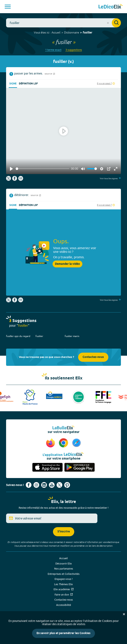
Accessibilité (64, 605)
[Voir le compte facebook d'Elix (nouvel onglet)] (29, 485)
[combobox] (63, 23)
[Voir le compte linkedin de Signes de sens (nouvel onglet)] (44, 485)
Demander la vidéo (67, 264)
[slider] (43, 169)
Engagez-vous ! (64, 579)
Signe (13, 84)
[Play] (11, 169)
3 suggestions (74, 50)
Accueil (56, 32)
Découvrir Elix (64, 563)
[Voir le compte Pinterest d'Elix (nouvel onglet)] (67, 485)
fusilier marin (72, 336)
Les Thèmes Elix (63, 584)
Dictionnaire (72, 32)
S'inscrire (64, 532)
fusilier (39, 336)
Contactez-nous (93, 357)
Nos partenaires (64, 569)
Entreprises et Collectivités (64, 574)
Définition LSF (28, 84)
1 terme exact (53, 50)
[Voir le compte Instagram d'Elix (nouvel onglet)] (36, 485)
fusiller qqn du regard (18, 336)
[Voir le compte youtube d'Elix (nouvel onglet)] (52, 485)
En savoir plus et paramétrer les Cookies (63, 633)
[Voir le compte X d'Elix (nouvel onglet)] (59, 485)
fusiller (88, 33)
